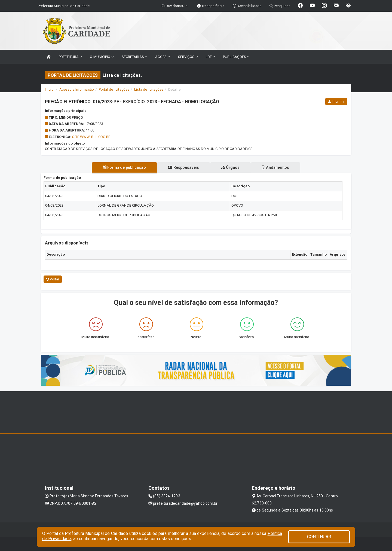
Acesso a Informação (77, 89)
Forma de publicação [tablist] (123, 167)
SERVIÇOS (188, 57)
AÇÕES (163, 57)
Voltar (53, 279)
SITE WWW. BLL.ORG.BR (91, 137)
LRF (210, 57)
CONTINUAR (319, 537)
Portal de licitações (114, 89)
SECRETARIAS (134, 57)
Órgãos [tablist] (231, 167)
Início (49, 89)
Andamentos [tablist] (277, 167)
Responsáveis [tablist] (183, 167)
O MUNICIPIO (102, 57)
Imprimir (336, 102)
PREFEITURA (70, 57)
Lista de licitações (149, 89)
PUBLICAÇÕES (236, 57)
